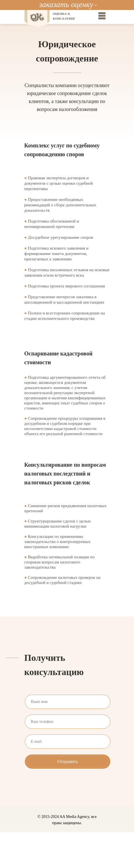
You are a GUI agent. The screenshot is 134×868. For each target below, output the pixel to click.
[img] (102, 16)
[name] (68, 702)
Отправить (68, 761)
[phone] (68, 722)
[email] (68, 742)
